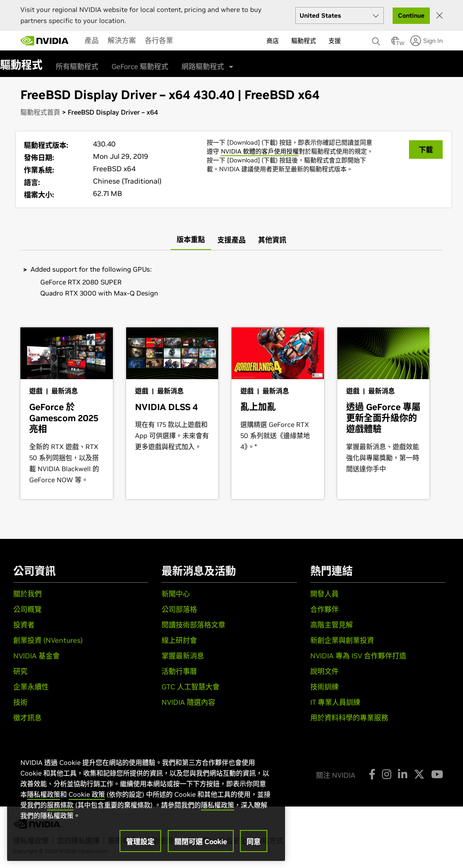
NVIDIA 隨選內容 (188, 702)
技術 (20, 702)
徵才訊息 (27, 718)
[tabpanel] (231, 282)
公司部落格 (179, 609)
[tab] (191, 240)
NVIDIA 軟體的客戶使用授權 (260, 151)
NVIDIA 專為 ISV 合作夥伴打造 (358, 656)
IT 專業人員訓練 (335, 702)
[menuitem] (92, 40)
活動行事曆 (179, 671)
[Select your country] (340, 15)
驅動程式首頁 (40, 112)
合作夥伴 (324, 609)
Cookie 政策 (87, 794)
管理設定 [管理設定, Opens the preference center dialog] (140, 841)
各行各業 (159, 40)
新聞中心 (176, 594)
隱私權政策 (44, 794)
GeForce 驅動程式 (140, 66)
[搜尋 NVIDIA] (377, 39)
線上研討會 (179, 640)
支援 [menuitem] (335, 41)
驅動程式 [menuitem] (304, 41)
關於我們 (27, 594)
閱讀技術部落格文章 (193, 625)
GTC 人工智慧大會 (191, 687)
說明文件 (324, 671)
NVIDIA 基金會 (37, 656)
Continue (411, 15)
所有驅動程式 (77, 66)
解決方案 (122, 40)
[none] (377, 37)
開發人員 (324, 594)
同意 (254, 841)
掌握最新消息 (183, 656)
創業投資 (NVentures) (48, 640)
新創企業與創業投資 (342, 640)
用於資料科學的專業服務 (349, 718)
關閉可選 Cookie (201, 841)
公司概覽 (27, 609)
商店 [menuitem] (273, 41)
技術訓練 (324, 687)
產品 (92, 40)
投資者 (24, 625)
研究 (20, 671)
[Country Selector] (395, 43)
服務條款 (60, 805)
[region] (146, 800)
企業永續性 (31, 687)
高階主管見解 (332, 625)
